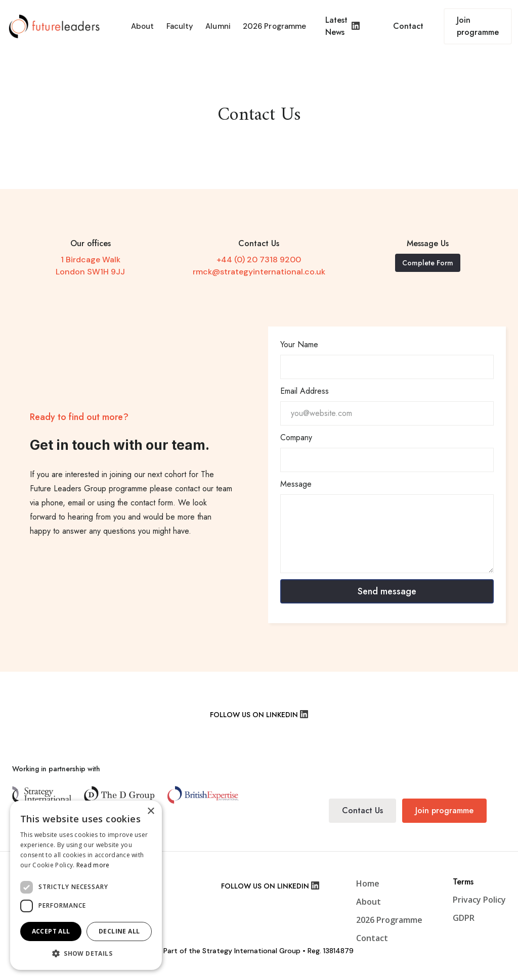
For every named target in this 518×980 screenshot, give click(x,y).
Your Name (299, 344)
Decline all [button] (119, 931)
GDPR (464, 918)
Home (368, 883)
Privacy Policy (479, 900)
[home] (57, 26)
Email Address (305, 391)
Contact (408, 26)
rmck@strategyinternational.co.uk (259, 272)
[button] (86, 954)
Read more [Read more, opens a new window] (93, 865)
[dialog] (86, 885)
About (143, 26)
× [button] (150, 811)
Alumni (218, 26)
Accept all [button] (51, 931)
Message (296, 484)
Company (296, 437)
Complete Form (428, 263)
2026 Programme (274, 26)
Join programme (478, 26)
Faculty (180, 26)
